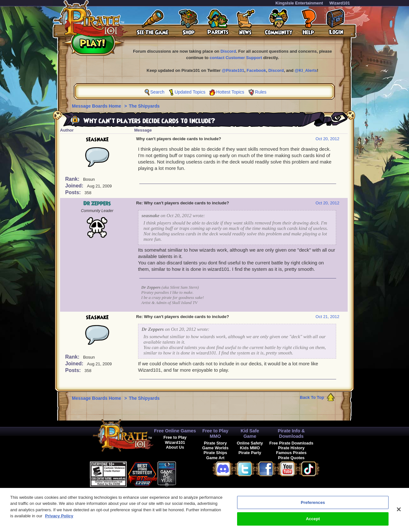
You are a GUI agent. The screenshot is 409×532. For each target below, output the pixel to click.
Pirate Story (215, 443)
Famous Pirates (291, 453)
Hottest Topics (230, 92)
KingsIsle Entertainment (299, 3)
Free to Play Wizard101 (175, 440)
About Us (175, 447)
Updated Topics (190, 92)
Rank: (73, 179)
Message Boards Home (97, 106)
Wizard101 (340, 3)
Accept (313, 524)
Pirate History (291, 448)
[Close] (399, 514)
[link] (192, 473)
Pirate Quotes (291, 458)
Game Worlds (215, 448)
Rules (261, 92)
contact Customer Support (236, 58)
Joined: (75, 186)
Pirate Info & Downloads (291, 433)
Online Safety (250, 443)
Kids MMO (250, 448)
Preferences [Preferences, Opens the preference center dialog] (313, 507)
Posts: (74, 192)
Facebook (256, 70)
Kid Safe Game (250, 433)
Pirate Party (250, 453)
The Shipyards (144, 106)
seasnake (97, 140)
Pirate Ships (215, 453)
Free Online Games (175, 431)
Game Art (215, 458)
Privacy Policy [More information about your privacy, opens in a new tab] (59, 521)
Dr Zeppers (97, 204)
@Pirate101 (233, 70)
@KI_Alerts (306, 70)
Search (157, 92)
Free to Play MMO (215, 433)
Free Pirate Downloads (291, 443)
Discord (228, 51)
